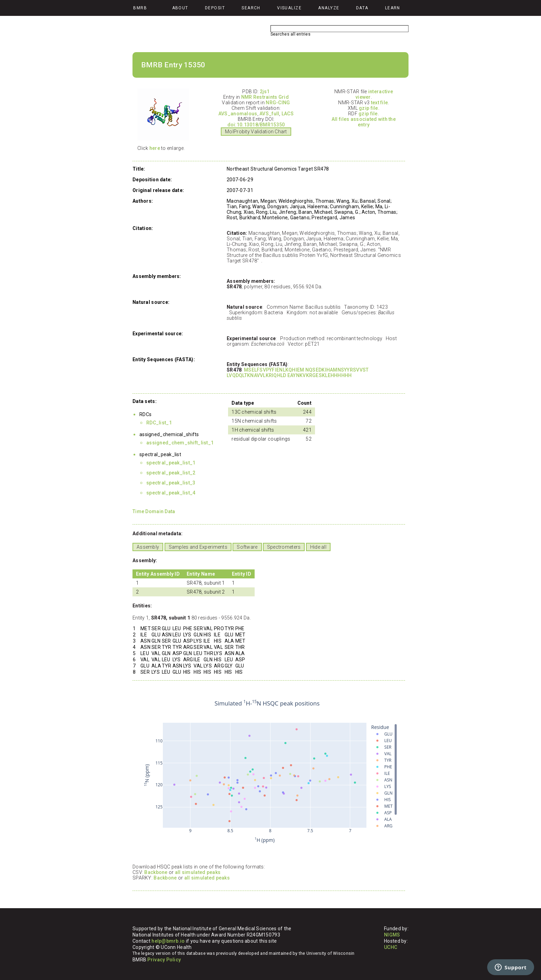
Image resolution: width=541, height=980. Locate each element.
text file (380, 103)
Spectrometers (284, 547)
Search (251, 8)
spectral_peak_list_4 (171, 493)
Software (247, 547)
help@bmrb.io (168, 941)
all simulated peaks (198, 872)
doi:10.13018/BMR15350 (256, 125)
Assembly (148, 547)
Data (362, 8)
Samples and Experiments (198, 547)
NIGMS (392, 935)
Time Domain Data (154, 511)
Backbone (156, 872)
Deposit (215, 8)
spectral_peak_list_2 (171, 473)
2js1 (265, 92)
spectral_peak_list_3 (171, 483)
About (180, 8)
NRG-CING (278, 103)
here (155, 148)
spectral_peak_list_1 (171, 463)
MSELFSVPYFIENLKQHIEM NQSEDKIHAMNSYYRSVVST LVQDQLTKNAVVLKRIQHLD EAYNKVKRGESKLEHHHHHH (298, 373)
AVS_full (269, 114)
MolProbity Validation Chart (256, 132)
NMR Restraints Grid (265, 97)
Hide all (318, 547)
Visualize (289, 8)
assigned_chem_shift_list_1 (180, 443)
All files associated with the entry (364, 122)
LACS (288, 114)
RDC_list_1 (159, 423)
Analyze (329, 8)
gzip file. (369, 108)
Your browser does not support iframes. (267, 772)
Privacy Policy (164, 960)
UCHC (391, 947)
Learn (393, 8)
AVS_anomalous (238, 114)
